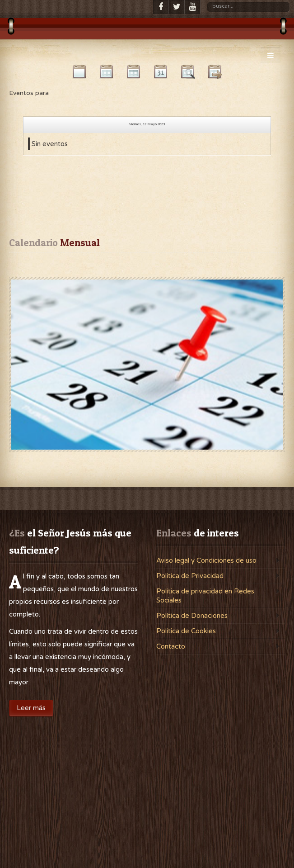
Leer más (31, 708)
